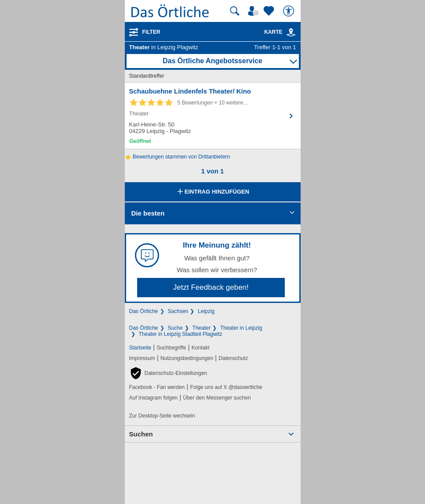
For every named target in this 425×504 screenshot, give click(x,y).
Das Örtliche (144, 311)
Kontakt (201, 348)
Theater (202, 328)
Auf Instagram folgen (154, 398)
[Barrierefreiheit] (290, 11)
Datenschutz (233, 358)
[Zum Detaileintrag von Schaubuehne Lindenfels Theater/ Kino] (213, 116)
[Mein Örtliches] (254, 11)
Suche (175, 328)
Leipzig (206, 311)
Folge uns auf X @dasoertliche (226, 387)
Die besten (148, 213)
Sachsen (178, 311)
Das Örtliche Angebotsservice (212, 61)
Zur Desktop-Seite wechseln (162, 416)
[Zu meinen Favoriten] (270, 11)
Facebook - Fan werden (157, 387)
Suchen (141, 434)
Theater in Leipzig (241, 328)
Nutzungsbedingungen (187, 358)
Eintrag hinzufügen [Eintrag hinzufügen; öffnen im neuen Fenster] (212, 192)
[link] (291, 32)
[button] (168, 373)
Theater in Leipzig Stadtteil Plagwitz (181, 334)
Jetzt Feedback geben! (211, 287)
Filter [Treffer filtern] (151, 32)
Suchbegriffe (171, 348)
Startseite (140, 348)
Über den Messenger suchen (217, 398)
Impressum (142, 358)
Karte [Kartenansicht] (280, 32)
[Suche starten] (235, 11)
